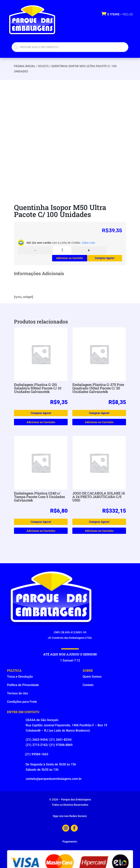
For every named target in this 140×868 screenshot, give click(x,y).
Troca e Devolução (20, 677)
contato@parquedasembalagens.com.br (54, 779)
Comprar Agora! (105, 258)
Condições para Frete (22, 702)
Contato (88, 685)
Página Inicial (25, 66)
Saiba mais (88, 243)
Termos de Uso (17, 693)
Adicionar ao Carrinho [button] (41, 422)
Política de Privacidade (23, 685)
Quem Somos (92, 677)
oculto (43, 66)
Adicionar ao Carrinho (70, 258)
